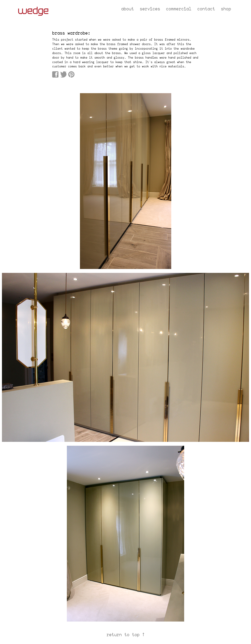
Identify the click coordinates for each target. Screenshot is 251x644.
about (128, 9)
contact (206, 9)
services (150, 9)
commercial (179, 9)
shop (226, 9)
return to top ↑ (126, 635)
